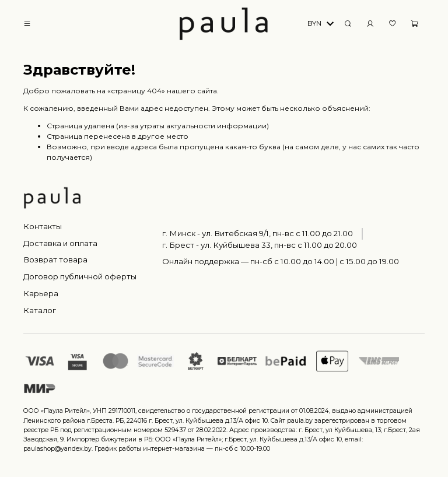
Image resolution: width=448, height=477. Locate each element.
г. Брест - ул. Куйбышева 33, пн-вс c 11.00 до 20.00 (260, 245)
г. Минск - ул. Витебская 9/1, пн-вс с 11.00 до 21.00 (258, 233)
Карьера (41, 293)
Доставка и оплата (60, 243)
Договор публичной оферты (80, 276)
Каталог (40, 310)
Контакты (43, 226)
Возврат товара (55, 259)
